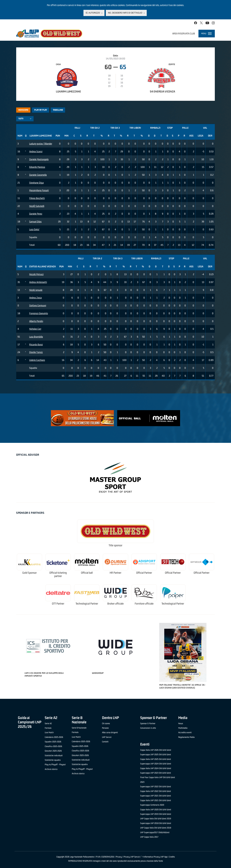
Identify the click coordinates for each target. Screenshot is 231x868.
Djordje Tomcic (36, 352)
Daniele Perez (36, 214)
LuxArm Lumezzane (68, 91)
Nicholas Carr (35, 329)
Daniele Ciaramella (38, 175)
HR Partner (115, 573)
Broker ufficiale (115, 604)
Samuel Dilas (35, 222)
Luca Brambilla (36, 337)
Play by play (41, 110)
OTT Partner (58, 604)
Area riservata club (184, 33)
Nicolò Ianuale (36, 290)
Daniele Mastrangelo (39, 159)
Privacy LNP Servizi (132, 857)
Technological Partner (87, 604)
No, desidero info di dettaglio (125, 13)
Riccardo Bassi (36, 344)
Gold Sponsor (30, 573)
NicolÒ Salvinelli (37, 206)
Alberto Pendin (36, 321)
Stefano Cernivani (38, 305)
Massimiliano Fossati (39, 190)
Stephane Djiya (36, 183)
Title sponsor (115, 545)
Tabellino (58, 110)
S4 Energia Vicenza (162, 91)
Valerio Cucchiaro (37, 360)
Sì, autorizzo (93, 13)
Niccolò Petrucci (36, 274)
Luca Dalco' (34, 229)
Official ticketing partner (58, 574)
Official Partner (144, 573)
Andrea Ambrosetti (38, 282)
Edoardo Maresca (37, 167)
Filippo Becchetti (37, 198)
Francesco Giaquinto (39, 313)
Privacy (119, 857)
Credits (172, 857)
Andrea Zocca (35, 298)
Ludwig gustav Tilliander (41, 144)
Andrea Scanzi (36, 151)
